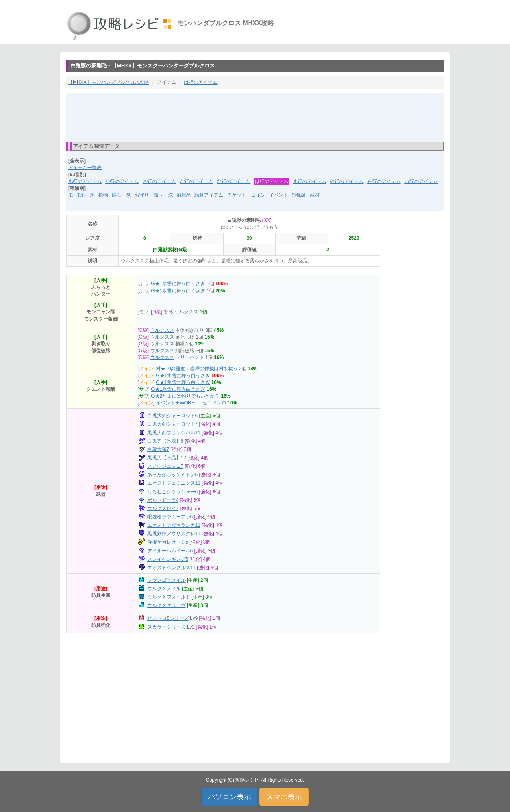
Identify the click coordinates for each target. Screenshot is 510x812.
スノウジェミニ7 (166, 466)
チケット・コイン (246, 195)
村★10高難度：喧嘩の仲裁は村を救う (197, 369)
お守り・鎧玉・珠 (154, 195)
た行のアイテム (196, 181)
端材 (315, 195)
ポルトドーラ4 (163, 500)
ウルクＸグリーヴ (167, 605)
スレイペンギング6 (168, 559)
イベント (279, 195)
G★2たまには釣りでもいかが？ (185, 396)
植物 (103, 195)
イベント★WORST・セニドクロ (191, 403)
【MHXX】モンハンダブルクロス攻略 (109, 82)
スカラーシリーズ (167, 627)
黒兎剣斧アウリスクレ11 (174, 534)
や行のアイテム (347, 181)
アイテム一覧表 (85, 168)
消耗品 (184, 195)
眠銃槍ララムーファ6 (170, 517)
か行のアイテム (122, 181)
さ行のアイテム (159, 181)
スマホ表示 (284, 797)
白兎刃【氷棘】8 (166, 441)
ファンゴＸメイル (167, 580)
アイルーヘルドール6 (170, 551)
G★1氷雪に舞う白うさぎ (178, 284)
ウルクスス (162, 330)
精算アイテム (209, 195)
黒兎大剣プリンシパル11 (174, 433)
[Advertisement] (255, 117)
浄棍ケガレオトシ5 (168, 542)
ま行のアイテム (310, 181)
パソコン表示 (229, 797)
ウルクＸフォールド (169, 597)
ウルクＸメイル (164, 589)
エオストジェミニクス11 (174, 483)
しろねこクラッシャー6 (173, 492)
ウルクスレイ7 (163, 508)
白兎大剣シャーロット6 (173, 416)
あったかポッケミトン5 (173, 475)
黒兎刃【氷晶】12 (167, 458)
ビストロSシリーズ (168, 618)
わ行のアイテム (421, 181)
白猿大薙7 (158, 449)
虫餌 (81, 195)
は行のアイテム (201, 82)
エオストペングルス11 (172, 568)
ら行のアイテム (384, 181)
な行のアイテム (233, 181)
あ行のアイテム (85, 181)
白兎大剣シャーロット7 (173, 424)
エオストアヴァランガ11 (174, 525)
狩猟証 (299, 195)
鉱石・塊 (121, 195)
